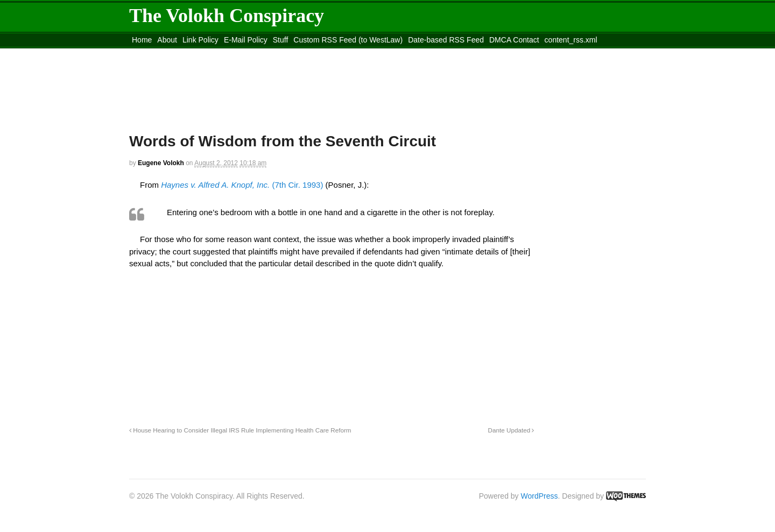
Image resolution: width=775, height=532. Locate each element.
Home (142, 40)
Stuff (281, 40)
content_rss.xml (571, 40)
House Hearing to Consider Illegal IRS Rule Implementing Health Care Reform (240, 430)
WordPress (540, 496)
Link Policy (200, 40)
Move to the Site (189, 53)
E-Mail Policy (246, 40)
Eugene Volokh (161, 163)
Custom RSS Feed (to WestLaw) (348, 40)
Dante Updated (511, 430)
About (167, 40)
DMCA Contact (514, 40)
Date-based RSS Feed (446, 40)
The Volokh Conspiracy (227, 16)
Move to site (285, 53)
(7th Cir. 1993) (242, 185)
